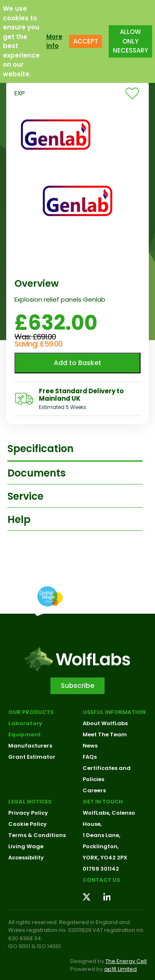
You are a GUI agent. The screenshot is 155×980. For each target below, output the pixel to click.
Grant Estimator (32, 757)
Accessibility (26, 858)
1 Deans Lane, (101, 835)
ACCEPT (86, 41)
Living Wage (26, 846)
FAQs (90, 757)
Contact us (101, 880)
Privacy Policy (28, 813)
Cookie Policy (27, 824)
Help (19, 519)
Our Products (31, 712)
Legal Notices (30, 802)
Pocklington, (101, 846)
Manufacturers (30, 746)
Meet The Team (105, 734)
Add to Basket (77, 363)
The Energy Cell (126, 961)
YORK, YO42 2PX (105, 858)
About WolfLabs (105, 723)
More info (54, 41)
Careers (94, 790)
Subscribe (77, 686)
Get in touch (103, 802)
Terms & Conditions (37, 835)
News (90, 746)
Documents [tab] (37, 473)
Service (25, 496)
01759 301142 (101, 869)
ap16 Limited (120, 969)
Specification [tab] (41, 449)
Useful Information (114, 712)
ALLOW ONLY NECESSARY (130, 41)
